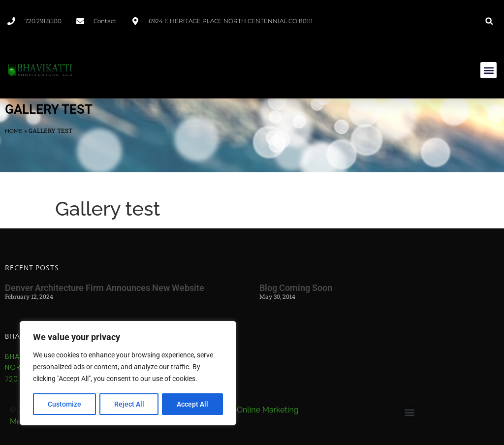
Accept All (193, 404)
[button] (489, 21)
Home (14, 131)
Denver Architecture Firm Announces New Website (105, 288)
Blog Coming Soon (296, 288)
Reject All (129, 404)
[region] (128, 374)
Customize (64, 404)
